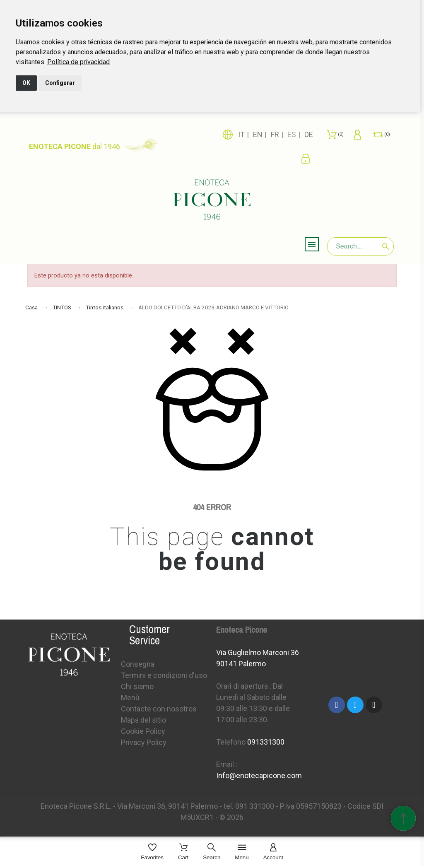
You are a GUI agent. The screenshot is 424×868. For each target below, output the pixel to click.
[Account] (273, 852)
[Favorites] (152, 852)
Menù (130, 698)
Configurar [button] (60, 83)
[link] (78, 62)
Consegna (138, 664)
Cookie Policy (143, 731)
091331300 (266, 742)
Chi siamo (137, 686)
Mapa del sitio (143, 720)
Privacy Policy (144, 742)
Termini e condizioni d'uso (164, 675)
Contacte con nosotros (159, 709)
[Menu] (242, 852)
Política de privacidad (78, 62)
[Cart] (183, 852)
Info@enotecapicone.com (259, 775)
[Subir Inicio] (403, 818)
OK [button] (26, 83)
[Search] (360, 246)
